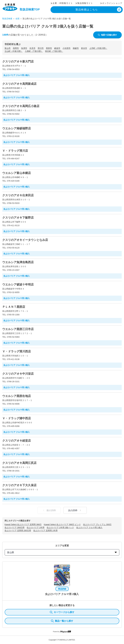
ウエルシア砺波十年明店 (18, 284)
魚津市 (24, 48)
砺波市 (57, 48)
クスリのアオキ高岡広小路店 (21, 106)
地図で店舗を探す (107, 35)
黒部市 (49, 48)
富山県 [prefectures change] (62, 552)
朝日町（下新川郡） (54, 51)
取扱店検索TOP (30, 9)
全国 (17, 19)
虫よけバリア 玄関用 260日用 (18, 530)
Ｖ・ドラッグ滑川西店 (17, 351)
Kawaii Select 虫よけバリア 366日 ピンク (62, 524)
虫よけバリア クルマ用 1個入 (89, 527)
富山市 (8, 48)
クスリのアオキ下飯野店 (18, 218)
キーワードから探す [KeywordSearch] (62, 612)
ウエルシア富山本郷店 (17, 173)
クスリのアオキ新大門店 (18, 61)
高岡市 (16, 48)
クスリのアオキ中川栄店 (18, 374)
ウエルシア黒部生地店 (17, 396)
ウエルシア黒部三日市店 (18, 329)
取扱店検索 (7, 19)
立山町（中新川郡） (14, 51)
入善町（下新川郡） (34, 51)
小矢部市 (66, 48)
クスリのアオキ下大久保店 (19, 485)
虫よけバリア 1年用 (36, 527)
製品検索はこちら (87, 10)
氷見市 (32, 48)
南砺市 (76, 48)
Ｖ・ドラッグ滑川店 (15, 151)
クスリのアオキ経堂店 (17, 441)
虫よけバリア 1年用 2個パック (60, 527)
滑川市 (41, 48)
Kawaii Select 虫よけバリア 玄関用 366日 (23, 524)
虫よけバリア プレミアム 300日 (97, 524)
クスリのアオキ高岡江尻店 (19, 463)
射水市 (84, 48)
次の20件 (75, 510)
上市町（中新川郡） (98, 48)
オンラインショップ (112, 3)
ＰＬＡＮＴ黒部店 (14, 307)
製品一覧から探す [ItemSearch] (62, 621)
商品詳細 (62, 589)
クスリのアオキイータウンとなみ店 (25, 240)
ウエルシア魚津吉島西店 (18, 262)
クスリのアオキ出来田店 (18, 195)
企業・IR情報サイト (63, 3)
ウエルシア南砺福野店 (17, 128)
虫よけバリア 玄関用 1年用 (45, 530)
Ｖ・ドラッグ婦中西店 (17, 418)
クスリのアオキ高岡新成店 (19, 84)
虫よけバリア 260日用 (14, 527)
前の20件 (49, 510)
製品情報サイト (85, 3)
